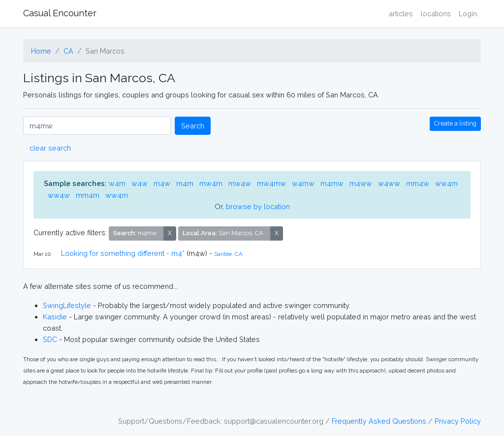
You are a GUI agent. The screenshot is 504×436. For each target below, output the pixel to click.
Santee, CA (228, 254)
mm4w (418, 183)
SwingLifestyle (67, 305)
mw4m (211, 183)
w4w (140, 183)
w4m (117, 183)
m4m (185, 183)
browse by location (258, 206)
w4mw (303, 183)
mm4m (88, 195)
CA (68, 51)
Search (193, 126)
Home (41, 51)
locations (436, 14)
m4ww (361, 183)
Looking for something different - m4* (123, 253)
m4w (162, 183)
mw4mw (271, 183)
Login (468, 14)
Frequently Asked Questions (379, 421)
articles (401, 14)
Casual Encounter (60, 13)
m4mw (332, 183)
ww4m (446, 183)
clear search (50, 148)
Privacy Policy (458, 421)
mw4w (240, 183)
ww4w (59, 195)
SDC (50, 339)
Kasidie (55, 317)
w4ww (389, 183)
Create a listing (455, 123)
